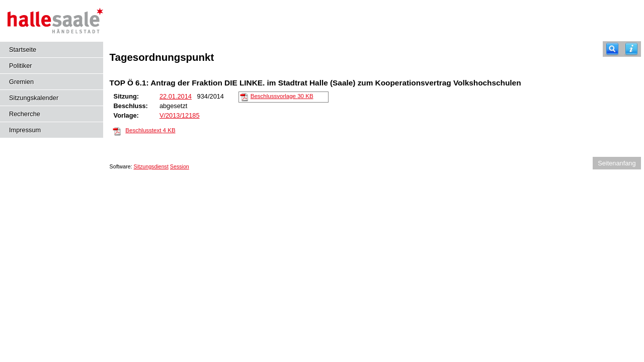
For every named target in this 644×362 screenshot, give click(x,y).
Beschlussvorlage (282, 96)
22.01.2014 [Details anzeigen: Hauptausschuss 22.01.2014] (176, 96)
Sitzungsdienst (151, 166)
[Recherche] (612, 49)
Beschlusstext (150, 130)
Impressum (25, 130)
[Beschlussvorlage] (244, 97)
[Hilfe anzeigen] (631, 49)
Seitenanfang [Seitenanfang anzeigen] (617, 163)
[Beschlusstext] (117, 131)
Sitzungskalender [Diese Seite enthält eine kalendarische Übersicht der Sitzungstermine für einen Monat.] (34, 98)
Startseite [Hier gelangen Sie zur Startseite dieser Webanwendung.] (23, 50)
